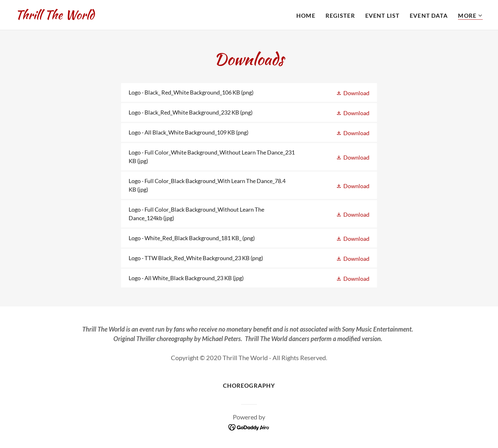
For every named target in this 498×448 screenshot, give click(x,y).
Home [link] (306, 16)
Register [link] (340, 16)
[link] (55, 17)
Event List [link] (382, 16)
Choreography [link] (249, 385)
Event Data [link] (429, 16)
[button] (470, 16)
